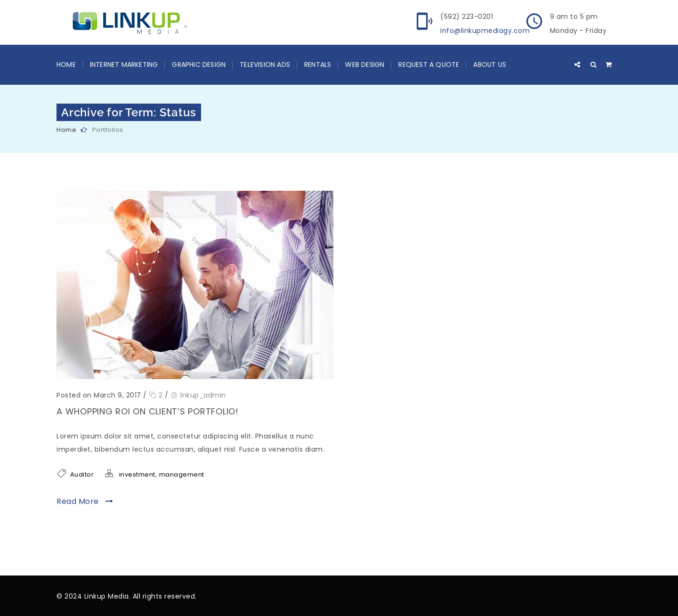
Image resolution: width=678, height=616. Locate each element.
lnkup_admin (203, 395)
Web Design (365, 65)
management (182, 474)
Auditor (82, 474)
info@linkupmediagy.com (485, 31)
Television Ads (265, 65)
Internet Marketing (124, 65)
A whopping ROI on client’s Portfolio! (148, 411)
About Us (490, 65)
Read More (85, 501)
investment (137, 474)
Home (66, 65)
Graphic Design (199, 65)
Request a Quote (429, 65)
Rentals (318, 65)
